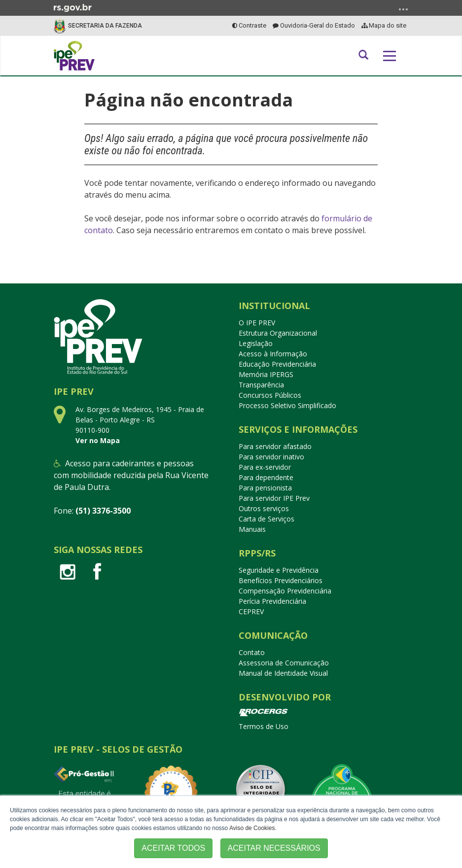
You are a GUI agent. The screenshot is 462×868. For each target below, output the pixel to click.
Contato (252, 652)
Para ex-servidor (265, 467)
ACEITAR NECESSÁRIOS (274, 848)
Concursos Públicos (270, 395)
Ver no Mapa (98, 440)
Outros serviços (264, 508)
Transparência (261, 385)
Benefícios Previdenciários (281, 580)
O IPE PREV (257, 323)
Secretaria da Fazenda (105, 26)
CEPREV (251, 611)
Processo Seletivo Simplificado (287, 405)
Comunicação (273, 635)
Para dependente (266, 477)
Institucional (274, 306)
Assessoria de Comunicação (284, 663)
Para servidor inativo (271, 457)
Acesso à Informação (273, 354)
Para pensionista (265, 488)
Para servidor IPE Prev (274, 498)
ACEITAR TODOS (173, 848)
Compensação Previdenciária (285, 591)
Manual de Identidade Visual (283, 673)
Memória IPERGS (266, 374)
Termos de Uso (264, 726)
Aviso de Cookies (252, 828)
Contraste (249, 25)
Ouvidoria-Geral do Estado (314, 25)
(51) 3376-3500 (103, 511)
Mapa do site (384, 25)
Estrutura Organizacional (278, 333)
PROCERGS (264, 712)
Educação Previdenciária (277, 364)
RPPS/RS (257, 553)
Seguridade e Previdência (279, 570)
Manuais (252, 529)
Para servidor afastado (275, 446)
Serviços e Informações (298, 429)
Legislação (256, 343)
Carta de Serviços (267, 519)
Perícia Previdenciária (272, 601)
